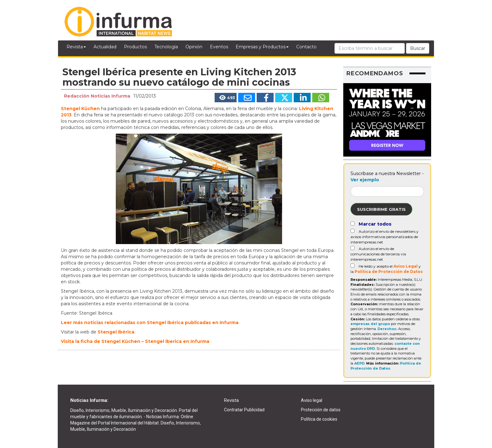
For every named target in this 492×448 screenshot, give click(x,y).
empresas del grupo (370, 324)
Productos (135, 47)
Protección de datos (321, 410)
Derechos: (387, 329)
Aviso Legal (406, 266)
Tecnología (166, 47)
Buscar (418, 48)
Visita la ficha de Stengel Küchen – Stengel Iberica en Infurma (135, 341)
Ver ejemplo (365, 180)
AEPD (359, 363)
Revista (76, 47)
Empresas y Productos (262, 47)
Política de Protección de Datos (389, 272)
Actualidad (105, 47)
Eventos (219, 47)
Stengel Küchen (80, 109)
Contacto (306, 47)
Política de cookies (319, 419)
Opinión (194, 47)
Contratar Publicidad (244, 410)
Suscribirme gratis (381, 209)
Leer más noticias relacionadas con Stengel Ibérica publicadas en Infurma (150, 323)
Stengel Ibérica (116, 332)
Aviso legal (312, 400)
